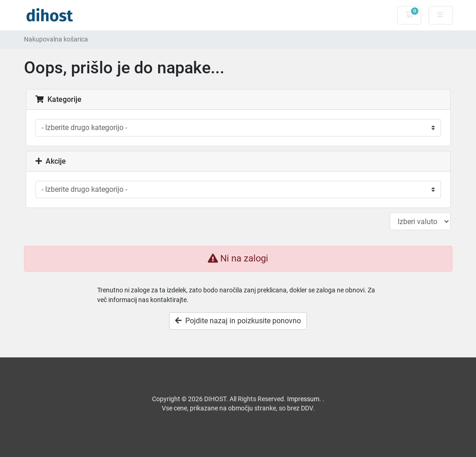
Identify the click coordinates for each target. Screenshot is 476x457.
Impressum (303, 399)
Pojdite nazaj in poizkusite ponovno (238, 321)
